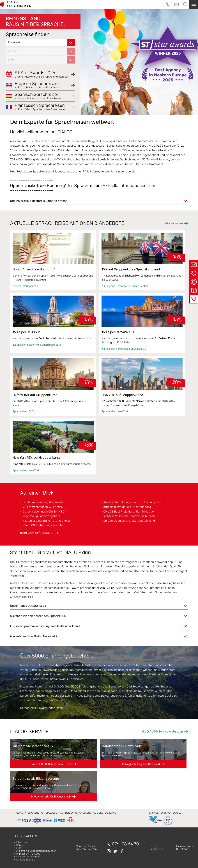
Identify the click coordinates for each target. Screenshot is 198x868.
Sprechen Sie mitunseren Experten (87, 848)
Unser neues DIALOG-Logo (28, 606)
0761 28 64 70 (125, 844)
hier (152, 186)
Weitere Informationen (25, 286)
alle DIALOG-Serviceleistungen (162, 732)
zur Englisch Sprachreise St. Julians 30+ (125, 349)
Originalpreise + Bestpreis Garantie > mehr (38, 201)
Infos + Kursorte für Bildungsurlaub (51, 797)
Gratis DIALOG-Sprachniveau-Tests (51, 764)
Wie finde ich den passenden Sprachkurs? (38, 616)
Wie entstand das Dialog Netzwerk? (34, 636)
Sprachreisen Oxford (24, 412)
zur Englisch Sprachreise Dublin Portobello (37, 345)
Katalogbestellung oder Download (141, 764)
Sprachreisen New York (115, 412)
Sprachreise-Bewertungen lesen (41, 708)
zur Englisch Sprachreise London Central (125, 286)
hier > (113, 171)
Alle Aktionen (174, 223)
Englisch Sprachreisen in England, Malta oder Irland (45, 626)
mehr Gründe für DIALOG (37, 533)
